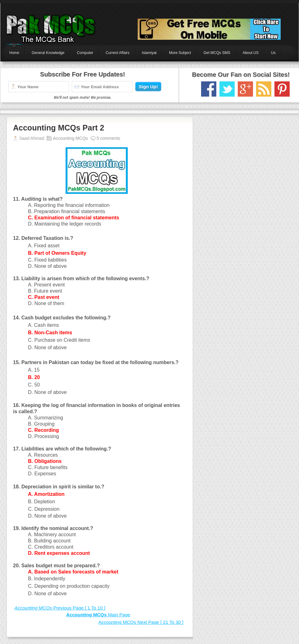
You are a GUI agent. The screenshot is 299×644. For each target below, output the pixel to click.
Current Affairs (117, 53)
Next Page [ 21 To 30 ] (141, 622)
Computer (85, 53)
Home (14, 53)
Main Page (98, 615)
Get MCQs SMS (217, 53)
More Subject (180, 53)
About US (251, 53)
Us (273, 53)
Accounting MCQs (70, 138)
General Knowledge (48, 53)
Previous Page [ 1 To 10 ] (60, 608)
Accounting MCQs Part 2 (59, 128)
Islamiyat (149, 53)
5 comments (108, 138)
